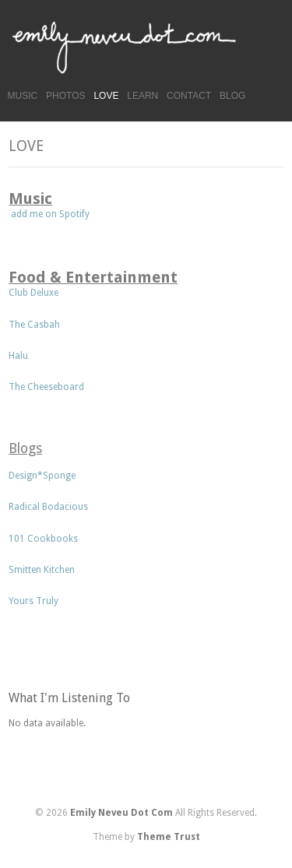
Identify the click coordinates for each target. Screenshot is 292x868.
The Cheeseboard (47, 387)
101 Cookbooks (43, 539)
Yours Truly (33, 601)
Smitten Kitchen (43, 570)
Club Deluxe (33, 293)
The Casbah (34, 325)
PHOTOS (65, 96)
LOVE (106, 96)
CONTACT (189, 96)
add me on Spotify (49, 214)
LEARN (142, 96)
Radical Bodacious (48, 507)
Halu (18, 356)
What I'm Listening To (69, 698)
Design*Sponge (42, 476)
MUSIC (23, 96)
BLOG (232, 96)
